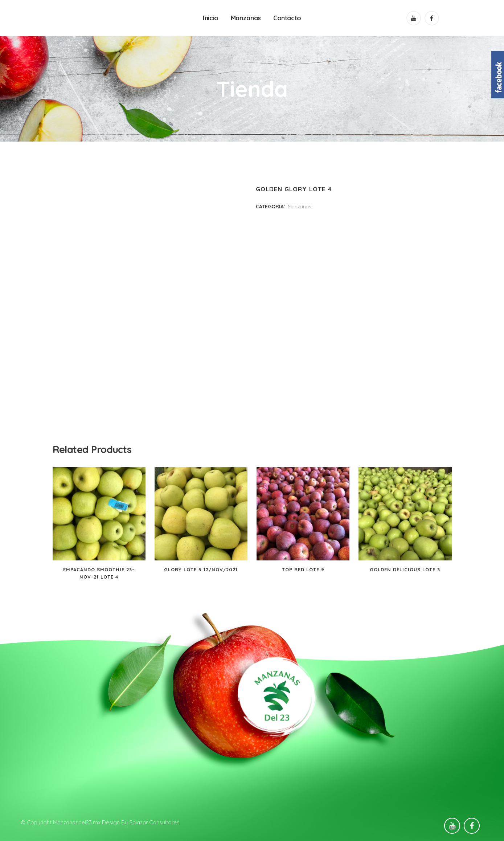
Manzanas (299, 207)
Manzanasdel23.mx (77, 822)
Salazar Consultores (154, 822)
